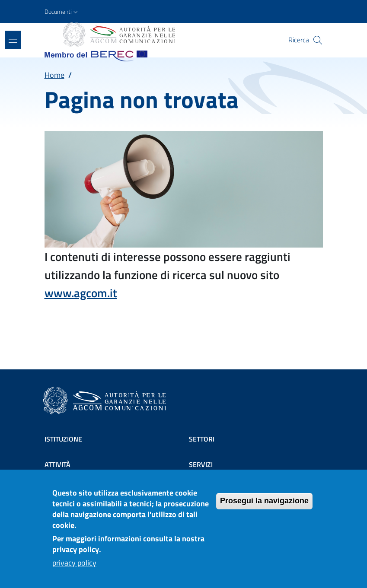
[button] (62, 12)
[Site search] (318, 40)
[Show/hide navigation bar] (13, 40)
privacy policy (74, 563)
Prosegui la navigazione (264, 501)
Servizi (201, 464)
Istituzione (63, 439)
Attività (57, 464)
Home (54, 75)
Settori (202, 439)
